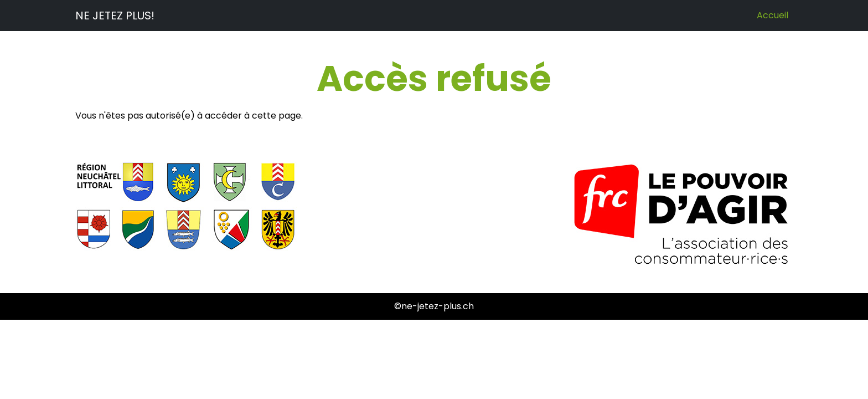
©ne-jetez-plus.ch (434, 306)
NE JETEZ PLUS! (115, 16)
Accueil (773, 15)
